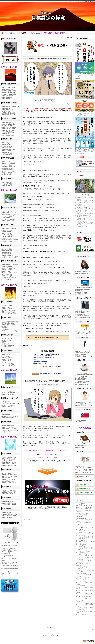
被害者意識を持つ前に (8, 168)
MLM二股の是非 (6, 99)
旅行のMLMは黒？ (80, 313)
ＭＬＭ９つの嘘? (6, 174)
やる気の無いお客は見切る (9, 340)
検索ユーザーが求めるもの (9, 268)
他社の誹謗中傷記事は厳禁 (83, 317)
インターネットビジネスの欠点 (10, 430)
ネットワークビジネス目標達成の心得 (44, 358)
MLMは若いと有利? (7, 186)
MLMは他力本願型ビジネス (9, 503)
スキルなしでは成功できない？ (10, 490)
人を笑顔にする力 (6, 347)
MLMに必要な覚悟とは (8, 132)
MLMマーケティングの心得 (9, 229)
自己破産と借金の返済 (81, 294)
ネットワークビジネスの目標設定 (43, 356)
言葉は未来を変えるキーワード (84, 356)
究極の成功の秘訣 (6, 145)
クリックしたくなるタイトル (9, 273)
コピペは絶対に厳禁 (7, 251)
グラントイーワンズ (84, 575)
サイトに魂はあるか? (7, 267)
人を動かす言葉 (6, 271)
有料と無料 (5, 328)
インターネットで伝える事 (9, 457)
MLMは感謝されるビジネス (9, 462)
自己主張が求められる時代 (9, 492)
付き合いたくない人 (7, 355)
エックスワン (82, 614)
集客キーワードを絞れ (8, 276)
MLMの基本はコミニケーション (10, 221)
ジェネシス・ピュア (84, 532)
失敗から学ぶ (5, 329)
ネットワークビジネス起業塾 (47, 635)
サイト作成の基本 (6, 232)
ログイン (93, 630)
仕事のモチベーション (8, 361)
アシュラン (81, 545)
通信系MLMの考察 (80, 314)
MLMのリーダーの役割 (8, 394)
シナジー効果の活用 (7, 274)
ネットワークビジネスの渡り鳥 (10, 257)
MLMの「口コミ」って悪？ (9, 479)
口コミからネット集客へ (8, 126)
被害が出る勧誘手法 (7, 173)
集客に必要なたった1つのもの (10, 476)
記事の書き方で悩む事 (8, 270)
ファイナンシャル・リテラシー (84, 288)
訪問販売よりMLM (7, 407)
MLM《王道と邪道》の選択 (9, 516)
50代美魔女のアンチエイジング (84, 402)
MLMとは (81, 504)
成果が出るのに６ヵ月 (8, 151)
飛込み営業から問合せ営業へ (9, 475)
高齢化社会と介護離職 (81, 292)
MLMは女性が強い (7, 517)
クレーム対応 (5, 343)
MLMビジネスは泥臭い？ (8, 494)
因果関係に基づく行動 (8, 323)
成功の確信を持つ (6, 148)
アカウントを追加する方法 (9, 550)
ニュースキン (82, 553)
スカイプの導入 (6, 218)
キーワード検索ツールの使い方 (10, 237)
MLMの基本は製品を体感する (10, 124)
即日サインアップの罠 (8, 171)
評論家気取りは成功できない (83, 272)
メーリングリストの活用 (8, 219)
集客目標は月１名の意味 (40, 361)
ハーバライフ (82, 581)
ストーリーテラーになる (8, 339)
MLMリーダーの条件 (7, 391)
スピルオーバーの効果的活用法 (10, 321)
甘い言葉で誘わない (7, 254)
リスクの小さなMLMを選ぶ (9, 94)
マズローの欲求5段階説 (8, 364)
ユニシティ (81, 546)
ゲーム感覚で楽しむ (7, 146)
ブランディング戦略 (7, 238)
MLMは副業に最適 (7, 184)
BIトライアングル (6, 432)
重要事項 (50, 627)
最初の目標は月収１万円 (40, 363)
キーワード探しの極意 (8, 235)
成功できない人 (35, 33)
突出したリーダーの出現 (8, 310)
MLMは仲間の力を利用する (9, 325)
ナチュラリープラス (84, 598)
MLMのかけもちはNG (7, 255)
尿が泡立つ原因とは (81, 378)
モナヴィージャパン (84, 554)
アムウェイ (81, 531)
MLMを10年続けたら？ (8, 135)
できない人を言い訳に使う (9, 366)
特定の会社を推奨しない (8, 249)
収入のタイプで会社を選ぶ (9, 93)
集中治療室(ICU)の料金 (82, 384)
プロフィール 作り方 (84, 597)
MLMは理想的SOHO (7, 418)
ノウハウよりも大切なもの (9, 314)
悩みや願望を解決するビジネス (10, 416)
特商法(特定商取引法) (81, 446)
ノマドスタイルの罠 (7, 461)
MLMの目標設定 (6, 108)
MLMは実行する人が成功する (10, 464)
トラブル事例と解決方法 (82, 316)
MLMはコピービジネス (8, 130)
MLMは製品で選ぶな (7, 97)
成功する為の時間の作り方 (9, 149)
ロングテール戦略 (6, 233)
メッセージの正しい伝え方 (9, 277)
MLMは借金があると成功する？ (10, 107)
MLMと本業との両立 (7, 182)
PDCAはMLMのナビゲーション (10, 214)
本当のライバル (38, 359)
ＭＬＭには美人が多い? (82, 404)
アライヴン (81, 579)
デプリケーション (83, 551)
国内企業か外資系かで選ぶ (9, 91)
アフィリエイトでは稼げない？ (84, 334)
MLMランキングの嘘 (7, 96)
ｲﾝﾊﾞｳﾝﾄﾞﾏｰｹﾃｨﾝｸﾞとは (8, 402)
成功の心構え (5, 143)
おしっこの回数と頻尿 (81, 376)
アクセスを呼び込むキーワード (10, 241)
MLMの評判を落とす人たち (83, 311)
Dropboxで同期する (7, 553)
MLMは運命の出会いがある (9, 429)
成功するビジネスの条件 (8, 459)
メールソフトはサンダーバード (10, 216)
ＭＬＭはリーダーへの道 (8, 393)
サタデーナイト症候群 (81, 373)
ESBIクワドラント (80, 291)
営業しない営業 (6, 478)
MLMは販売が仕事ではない (9, 123)
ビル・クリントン (80, 422)
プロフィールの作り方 (8, 211)
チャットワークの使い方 (85, 603)
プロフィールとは (83, 578)
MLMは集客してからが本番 (9, 127)
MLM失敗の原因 (6, 134)
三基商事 (81, 576)
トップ (4, 33)
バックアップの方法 (7, 552)
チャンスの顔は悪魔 (81, 354)
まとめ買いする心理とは (8, 167)
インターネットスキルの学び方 (10, 331)
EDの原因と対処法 (80, 380)
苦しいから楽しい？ (7, 362)
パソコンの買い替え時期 (82, 353)
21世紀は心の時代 (6, 513)
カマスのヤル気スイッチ (8, 359)
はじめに (12, 33)
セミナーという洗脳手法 (8, 163)
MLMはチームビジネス (8, 427)
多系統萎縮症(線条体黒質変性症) (84, 375)
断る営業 (4, 342)
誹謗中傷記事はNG (7, 252)
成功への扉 (81, 573)
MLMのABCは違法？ (7, 165)
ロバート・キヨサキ (84, 507)
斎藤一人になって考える (8, 312)
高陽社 (80, 565)
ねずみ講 (81, 540)
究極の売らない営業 (7, 230)
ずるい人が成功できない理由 (9, 514)
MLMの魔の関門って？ (8, 152)
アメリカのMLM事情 (81, 420)
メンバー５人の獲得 (7, 306)
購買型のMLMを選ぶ (7, 89)
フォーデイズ (82, 526)
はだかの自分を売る (7, 473)
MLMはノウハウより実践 (8, 129)
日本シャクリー (82, 513)
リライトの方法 (6, 279)
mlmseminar (82, 518)
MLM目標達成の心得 (7, 110)
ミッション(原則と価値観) (9, 505)
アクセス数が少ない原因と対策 (10, 240)
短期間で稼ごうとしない (8, 170)
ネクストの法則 (6, 356)
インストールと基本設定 (8, 548)
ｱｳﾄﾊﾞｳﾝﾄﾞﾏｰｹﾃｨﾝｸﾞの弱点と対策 (10, 404)
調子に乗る (5, 326)
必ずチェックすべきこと (8, 162)
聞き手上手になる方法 (8, 345)
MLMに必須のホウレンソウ (9, 213)
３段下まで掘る (6, 307)
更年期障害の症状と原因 (82, 381)
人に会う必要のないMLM (8, 405)
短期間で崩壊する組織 (8, 426)
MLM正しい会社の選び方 (8, 88)
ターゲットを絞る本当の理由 (9, 483)
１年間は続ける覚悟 (7, 154)
